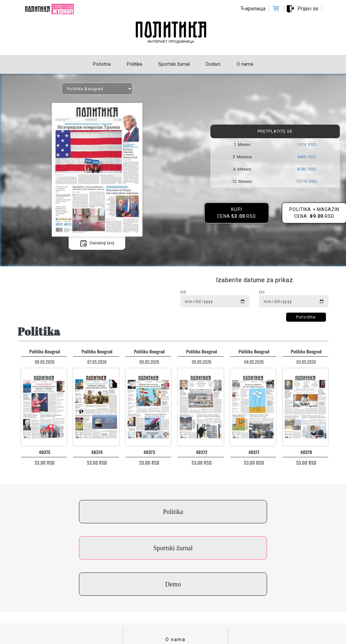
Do (262, 292)
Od (183, 292)
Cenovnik (176, 607)
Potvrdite (306, 317)
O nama (176, 567)
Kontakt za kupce (176, 577)
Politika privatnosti (175, 597)
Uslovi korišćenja (175, 587)
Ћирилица (253, 9)
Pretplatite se (275, 131)
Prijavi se (308, 9)
